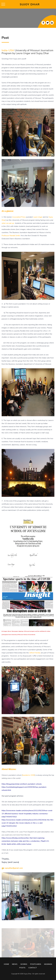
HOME (6, 964)
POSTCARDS (36, 964)
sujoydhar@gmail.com (13, 868)
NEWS (15, 964)
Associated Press (19, 217)
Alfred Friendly (35, 653)
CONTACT (33, 968)
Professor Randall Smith (11, 236)
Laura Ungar (38, 217)
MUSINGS (48, 964)
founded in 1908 (28, 775)
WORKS (24, 964)
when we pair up (8, 223)
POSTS (22, 968)
